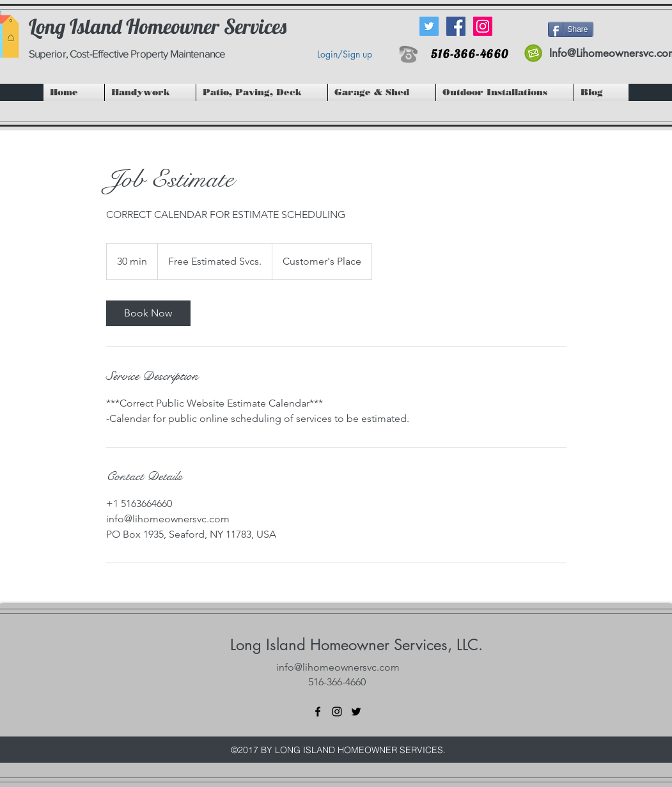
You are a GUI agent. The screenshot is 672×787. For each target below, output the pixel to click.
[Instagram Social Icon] (483, 26)
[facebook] (318, 712)
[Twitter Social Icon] (429, 26)
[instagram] (337, 712)
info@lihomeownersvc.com (338, 667)
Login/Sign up (345, 54)
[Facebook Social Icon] (456, 26)
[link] (148, 313)
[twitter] (356, 712)
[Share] (571, 29)
